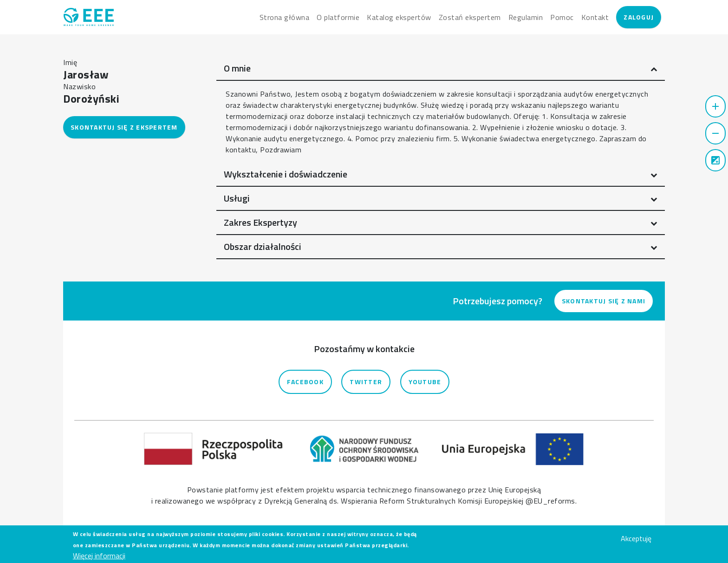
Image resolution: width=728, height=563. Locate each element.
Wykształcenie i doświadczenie (286, 174)
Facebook (305, 382)
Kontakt (595, 17)
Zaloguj (639, 17)
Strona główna (285, 17)
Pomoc (562, 17)
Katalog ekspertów (399, 17)
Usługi (237, 198)
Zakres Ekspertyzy (260, 222)
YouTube (425, 382)
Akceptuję (636, 541)
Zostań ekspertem (470, 17)
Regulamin (526, 17)
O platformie (338, 17)
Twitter (366, 382)
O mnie (237, 68)
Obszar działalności (263, 246)
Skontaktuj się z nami (604, 301)
